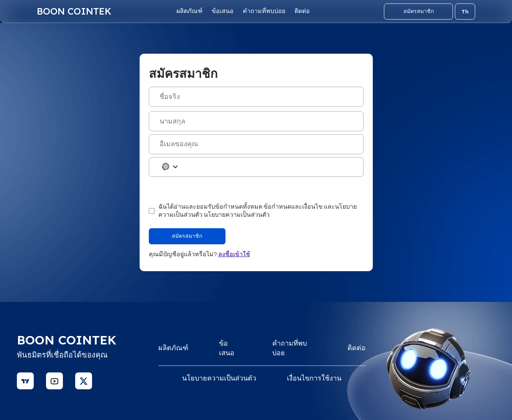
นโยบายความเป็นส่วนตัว (237, 215)
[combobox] (165, 167)
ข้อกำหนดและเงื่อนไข (293, 207)
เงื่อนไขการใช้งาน (314, 378)
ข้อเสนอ (223, 11)
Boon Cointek (74, 11)
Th (465, 12)
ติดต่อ (302, 11)
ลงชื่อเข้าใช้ (234, 254)
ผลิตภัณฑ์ (189, 11)
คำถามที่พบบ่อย (264, 11)
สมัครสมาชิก (419, 11)
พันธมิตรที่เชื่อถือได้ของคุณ (62, 355)
